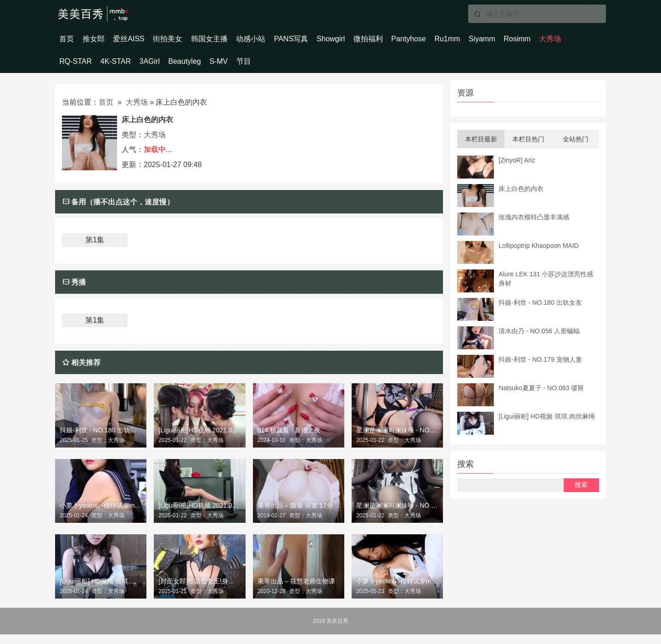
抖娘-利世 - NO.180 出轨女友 (101, 440)
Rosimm (77, 69)
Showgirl (391, 41)
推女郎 (106, 41)
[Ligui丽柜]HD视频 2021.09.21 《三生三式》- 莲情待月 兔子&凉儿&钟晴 (199, 440)
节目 (370, 69)
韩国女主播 (245, 41)
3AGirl (252, 69)
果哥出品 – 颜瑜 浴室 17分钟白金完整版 (299, 515)
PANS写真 (343, 41)
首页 (71, 41)
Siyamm (574, 41)
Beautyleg (294, 69)
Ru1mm (532, 41)
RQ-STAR (162, 69)
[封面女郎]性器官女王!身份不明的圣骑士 (199, 591)
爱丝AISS (149, 41)
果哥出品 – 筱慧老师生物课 (297, 591)
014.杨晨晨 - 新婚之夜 (289, 440)
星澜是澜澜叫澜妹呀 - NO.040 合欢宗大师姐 (397, 440)
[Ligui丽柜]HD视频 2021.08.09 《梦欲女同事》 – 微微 (199, 515)
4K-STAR (209, 69)
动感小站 (295, 41)
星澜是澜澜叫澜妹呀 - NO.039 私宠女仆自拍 (397, 515)
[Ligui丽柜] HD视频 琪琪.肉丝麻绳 (101, 591)
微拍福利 (436, 41)
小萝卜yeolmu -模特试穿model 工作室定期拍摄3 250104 (101, 515)
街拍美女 (196, 41)
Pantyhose (485, 41)
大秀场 (118, 69)
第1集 (95, 250)
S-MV (337, 69)
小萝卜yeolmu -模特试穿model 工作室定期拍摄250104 (397, 591)
